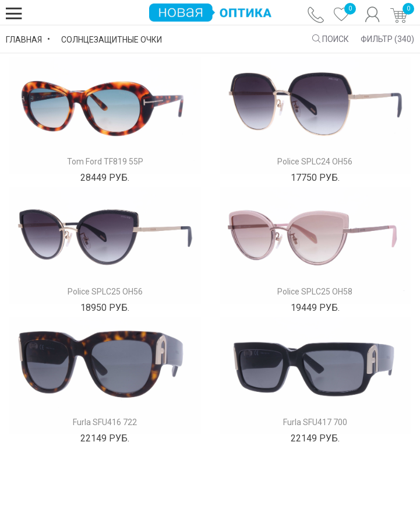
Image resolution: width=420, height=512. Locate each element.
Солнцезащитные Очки (112, 40)
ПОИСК (331, 39)
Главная (24, 40)
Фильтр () (387, 39)
